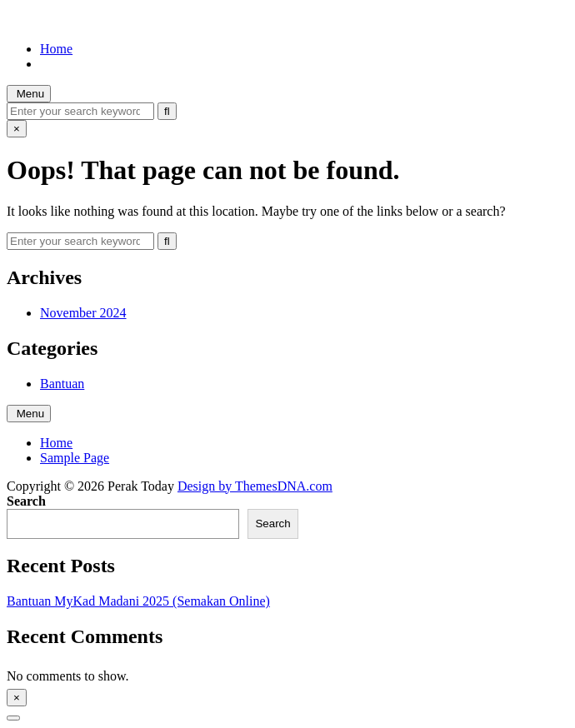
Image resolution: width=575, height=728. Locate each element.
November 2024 (83, 313)
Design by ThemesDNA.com (255, 486)
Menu (29, 94)
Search (26, 501)
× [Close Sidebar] (17, 698)
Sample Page (75, 458)
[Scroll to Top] (13, 718)
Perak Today (40, 20)
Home (56, 49)
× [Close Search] (17, 129)
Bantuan (62, 384)
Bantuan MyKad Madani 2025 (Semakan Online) (138, 601)
